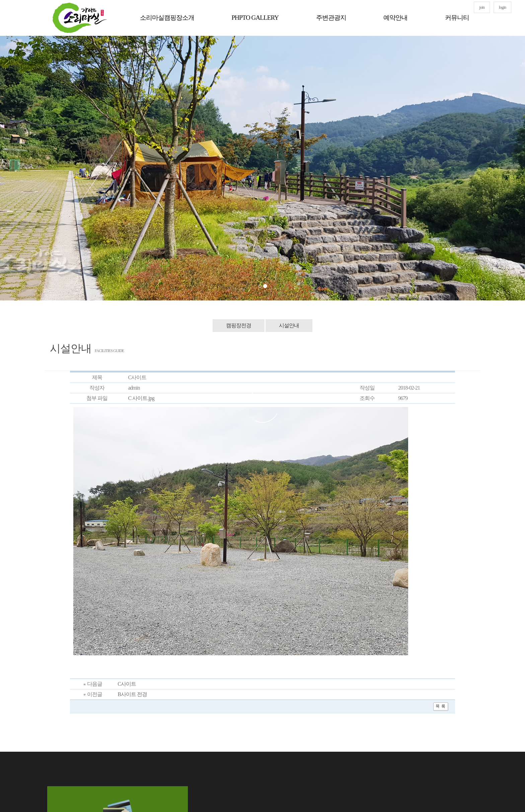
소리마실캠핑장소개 (167, 18)
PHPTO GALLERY (255, 18)
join (482, 7)
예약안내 (395, 18)
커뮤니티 (457, 18)
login (502, 7)
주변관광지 (331, 18)
